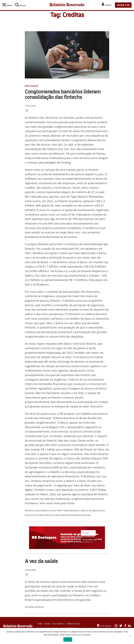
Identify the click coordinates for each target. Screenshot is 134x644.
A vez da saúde (41, 561)
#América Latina (33, 510)
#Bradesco (76, 510)
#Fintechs (50, 515)
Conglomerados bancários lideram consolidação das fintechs (63, 94)
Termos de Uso (73, 624)
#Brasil (85, 510)
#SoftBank (76, 515)
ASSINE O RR (123, 5)
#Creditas (40, 515)
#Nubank (66, 515)
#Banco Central (49, 510)
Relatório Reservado (67, 5)
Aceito (68, 640)
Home (40, 624)
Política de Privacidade (81, 635)
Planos (47, 624)
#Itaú (58, 515)
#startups (86, 515)
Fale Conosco (59, 624)
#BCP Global (64, 510)
